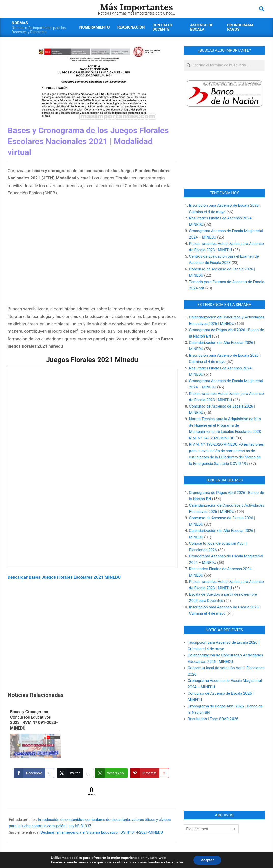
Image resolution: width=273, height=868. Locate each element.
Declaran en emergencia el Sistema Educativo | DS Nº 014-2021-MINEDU (102, 832)
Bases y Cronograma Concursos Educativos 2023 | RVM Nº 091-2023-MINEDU (34, 720)
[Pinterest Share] (150, 773)
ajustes (177, 862)
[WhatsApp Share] (111, 773)
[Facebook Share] (34, 773)
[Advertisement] (92, 252)
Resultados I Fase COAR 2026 (213, 719)
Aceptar (207, 860)
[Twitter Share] (75, 773)
